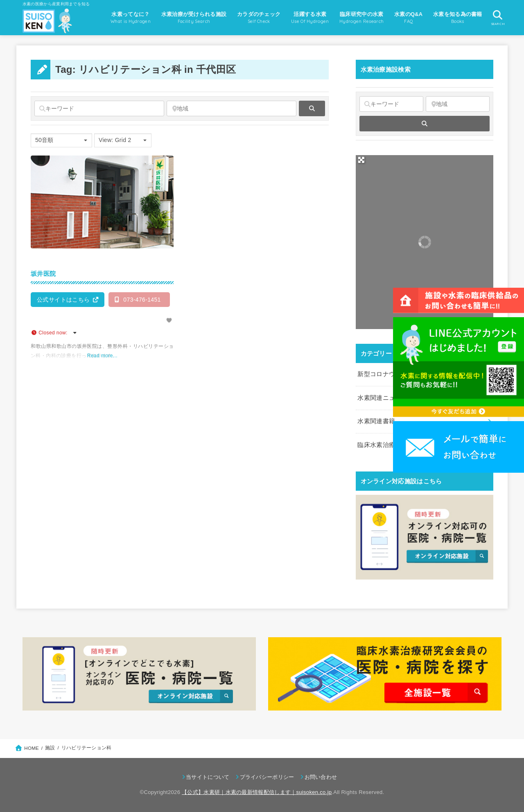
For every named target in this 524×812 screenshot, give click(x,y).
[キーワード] (99, 108)
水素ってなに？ (131, 18)
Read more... (102, 356)
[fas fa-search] (312, 108)
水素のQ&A (408, 18)
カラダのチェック (259, 18)
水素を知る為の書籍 (458, 18)
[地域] (232, 108)
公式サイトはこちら (63, 300)
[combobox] (61, 140)
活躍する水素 (310, 18)
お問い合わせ (321, 777)
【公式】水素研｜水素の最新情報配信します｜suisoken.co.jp (257, 792)
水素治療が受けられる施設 (194, 18)
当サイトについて (208, 777)
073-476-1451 (138, 300)
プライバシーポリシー (267, 777)
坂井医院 (43, 274)
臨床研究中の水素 (361, 18)
